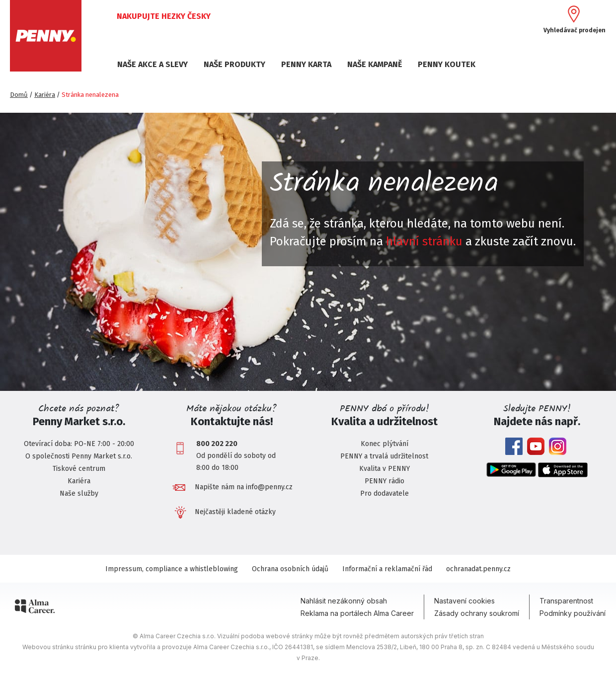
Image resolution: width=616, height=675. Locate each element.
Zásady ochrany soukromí (477, 613)
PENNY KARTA (306, 64)
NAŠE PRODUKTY (234, 64)
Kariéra (45, 95)
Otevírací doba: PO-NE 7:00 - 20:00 (79, 444)
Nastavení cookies (464, 601)
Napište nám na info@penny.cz (244, 487)
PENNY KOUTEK (447, 64)
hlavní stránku (424, 241)
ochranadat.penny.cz (478, 569)
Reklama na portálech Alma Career (357, 613)
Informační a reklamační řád (387, 569)
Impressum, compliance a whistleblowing (172, 569)
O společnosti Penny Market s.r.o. (79, 456)
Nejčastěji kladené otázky (235, 512)
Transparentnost (566, 601)
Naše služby (79, 493)
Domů (19, 95)
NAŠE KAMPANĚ (375, 64)
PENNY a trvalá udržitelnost (384, 456)
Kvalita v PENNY (385, 469)
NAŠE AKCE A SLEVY (153, 64)
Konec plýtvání (385, 444)
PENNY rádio (385, 481)
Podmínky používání (573, 613)
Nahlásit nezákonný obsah (344, 601)
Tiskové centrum (79, 469)
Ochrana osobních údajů (290, 569)
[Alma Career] (35, 608)
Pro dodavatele (385, 493)
